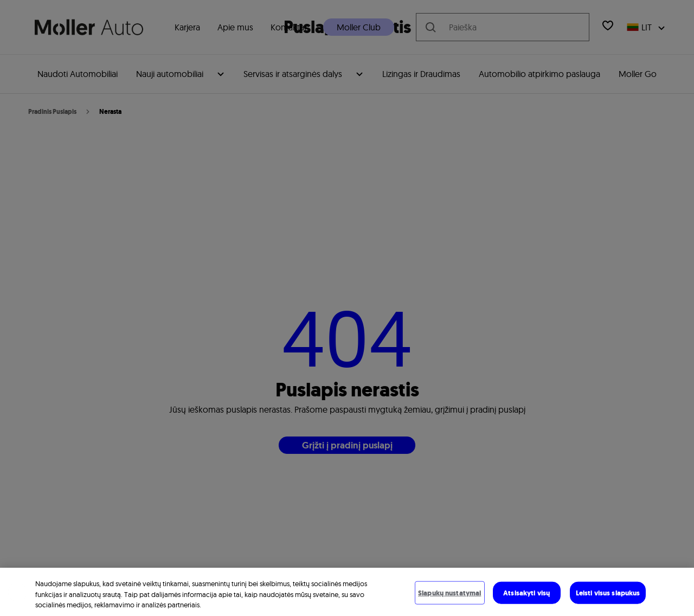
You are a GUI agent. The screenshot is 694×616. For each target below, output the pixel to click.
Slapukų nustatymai (449, 592)
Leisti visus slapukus (608, 592)
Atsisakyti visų (526, 592)
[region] (347, 592)
